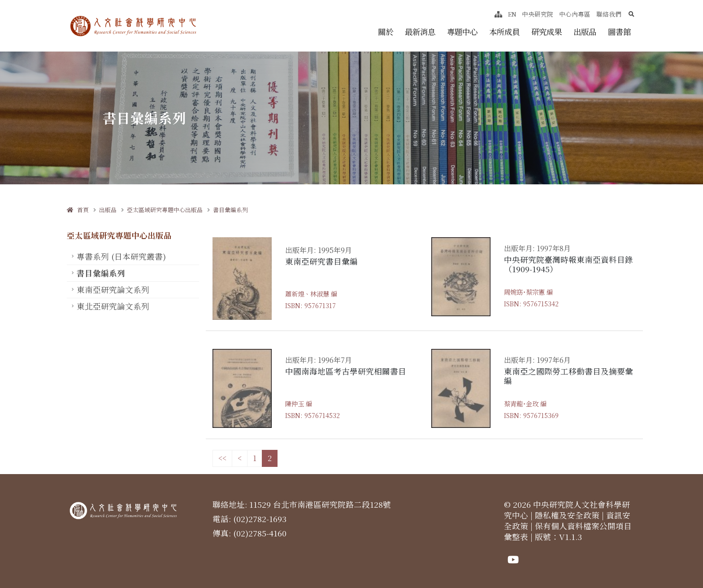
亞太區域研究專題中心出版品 (165, 210)
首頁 (78, 210)
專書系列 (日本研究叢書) (121, 256)
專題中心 (462, 32)
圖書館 (619, 32)
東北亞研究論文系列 (113, 306)
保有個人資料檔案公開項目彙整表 (568, 531)
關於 (386, 32)
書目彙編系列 (230, 210)
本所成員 (504, 32)
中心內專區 (575, 14)
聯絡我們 (609, 14)
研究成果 (547, 32)
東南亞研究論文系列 (113, 290)
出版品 (585, 32)
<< (222, 458)
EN (512, 14)
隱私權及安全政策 (567, 515)
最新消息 (420, 32)
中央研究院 (538, 14)
